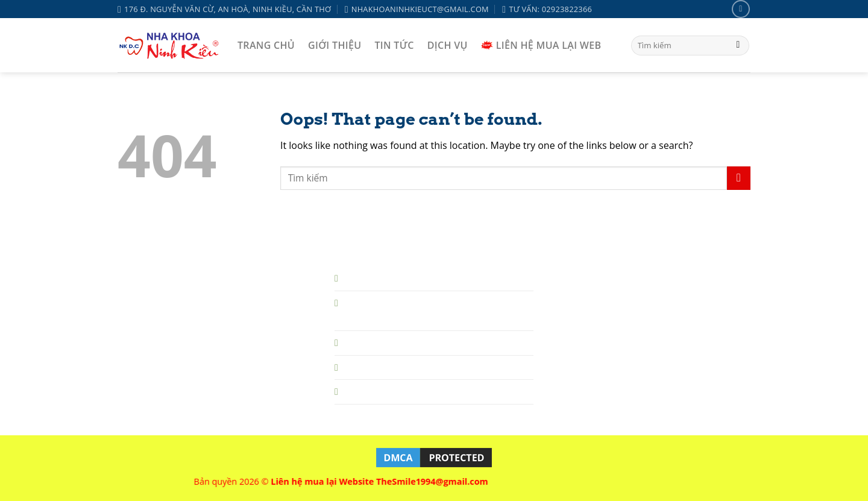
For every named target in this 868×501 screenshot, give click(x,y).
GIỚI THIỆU (335, 45)
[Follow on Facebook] (741, 9)
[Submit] (738, 46)
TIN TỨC (394, 45)
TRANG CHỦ (266, 45)
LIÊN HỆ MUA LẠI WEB (541, 45)
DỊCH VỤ (448, 45)
